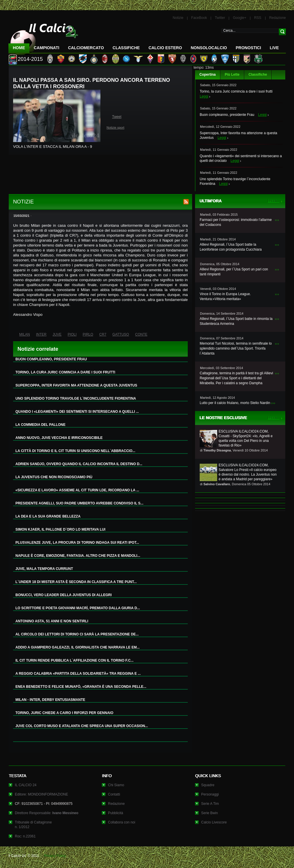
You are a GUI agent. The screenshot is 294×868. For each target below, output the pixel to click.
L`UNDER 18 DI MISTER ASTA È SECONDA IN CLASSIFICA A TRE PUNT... (76, 582)
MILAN (25, 334)
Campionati (47, 48)
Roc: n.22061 (25, 836)
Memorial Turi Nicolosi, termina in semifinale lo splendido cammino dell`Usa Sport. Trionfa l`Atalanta (236, 348)
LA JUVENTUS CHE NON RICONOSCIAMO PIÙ (54, 477)
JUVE (57, 334)
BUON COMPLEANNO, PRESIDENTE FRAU (51, 359)
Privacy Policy (55, 856)
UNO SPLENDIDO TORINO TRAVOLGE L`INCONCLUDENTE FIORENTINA (76, 398)
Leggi (204, 96)
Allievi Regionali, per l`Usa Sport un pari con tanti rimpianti (234, 272)
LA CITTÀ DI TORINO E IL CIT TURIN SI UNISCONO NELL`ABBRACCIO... (75, 451)
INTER (41, 334)
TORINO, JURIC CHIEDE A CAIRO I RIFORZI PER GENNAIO (64, 713)
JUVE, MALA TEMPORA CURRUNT (44, 569)
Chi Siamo (116, 785)
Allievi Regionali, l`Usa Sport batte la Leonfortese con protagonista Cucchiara (231, 247)
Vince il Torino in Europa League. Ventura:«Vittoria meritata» (225, 296)
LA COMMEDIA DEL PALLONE (40, 425)
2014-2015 (30, 59)
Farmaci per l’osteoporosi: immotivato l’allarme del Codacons (236, 222)
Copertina (208, 75)
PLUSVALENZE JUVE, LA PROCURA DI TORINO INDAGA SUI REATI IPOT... (77, 543)
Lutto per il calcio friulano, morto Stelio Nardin (235, 403)
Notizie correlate (38, 349)
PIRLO (88, 334)
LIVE (274, 48)
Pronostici (248, 48)
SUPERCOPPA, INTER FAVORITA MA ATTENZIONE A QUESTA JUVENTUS (76, 385)
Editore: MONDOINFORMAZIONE (41, 794)
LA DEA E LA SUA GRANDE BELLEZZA (48, 516)
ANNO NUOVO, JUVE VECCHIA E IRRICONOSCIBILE (59, 438)
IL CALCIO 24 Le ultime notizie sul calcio (43, 37)
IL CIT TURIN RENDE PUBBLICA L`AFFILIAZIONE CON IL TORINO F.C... (75, 660)
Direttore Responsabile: (47, 813)
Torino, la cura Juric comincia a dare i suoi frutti (236, 91)
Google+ (240, 18)
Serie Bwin (209, 813)
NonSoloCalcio (209, 48)
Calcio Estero (165, 48)
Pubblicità (116, 813)
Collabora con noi (122, 822)
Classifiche (258, 75)
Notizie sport (115, 127)
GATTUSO (121, 334)
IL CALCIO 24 (26, 785)
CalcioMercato (86, 48)
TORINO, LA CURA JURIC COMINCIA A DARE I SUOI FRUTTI (65, 372)
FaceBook (199, 18)
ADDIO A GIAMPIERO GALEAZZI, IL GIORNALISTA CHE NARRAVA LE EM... (78, 647)
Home (19, 48)
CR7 (103, 334)
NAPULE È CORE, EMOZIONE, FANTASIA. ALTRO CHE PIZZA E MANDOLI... (78, 556)
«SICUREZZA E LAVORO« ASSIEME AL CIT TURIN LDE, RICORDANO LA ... (77, 490)
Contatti (114, 794)
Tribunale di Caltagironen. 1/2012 (33, 825)
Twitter (220, 18)
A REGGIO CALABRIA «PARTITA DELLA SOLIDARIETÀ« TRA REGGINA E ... (78, 674)
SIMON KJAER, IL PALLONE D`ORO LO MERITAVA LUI (60, 529)
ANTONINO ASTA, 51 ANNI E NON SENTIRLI (52, 621)
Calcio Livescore (214, 822)
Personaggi (210, 794)
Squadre (208, 785)
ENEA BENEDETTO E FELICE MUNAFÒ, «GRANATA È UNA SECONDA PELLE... (81, 687)
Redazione (278, 18)
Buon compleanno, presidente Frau (227, 115)
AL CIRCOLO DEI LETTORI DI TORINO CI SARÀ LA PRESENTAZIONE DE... (77, 634)
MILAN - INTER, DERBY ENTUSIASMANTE (50, 700)
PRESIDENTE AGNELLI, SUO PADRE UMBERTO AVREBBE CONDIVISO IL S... (79, 503)
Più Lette (232, 75)
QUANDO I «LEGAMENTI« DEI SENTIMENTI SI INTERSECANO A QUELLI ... (77, 412)
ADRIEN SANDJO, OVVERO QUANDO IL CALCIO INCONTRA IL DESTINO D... (79, 464)
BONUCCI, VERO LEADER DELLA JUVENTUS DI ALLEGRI (63, 595)
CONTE (141, 334)
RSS (258, 18)
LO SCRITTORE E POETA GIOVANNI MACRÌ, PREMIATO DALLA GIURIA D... (78, 608)
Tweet (117, 117)
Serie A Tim (210, 804)
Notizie (178, 18)
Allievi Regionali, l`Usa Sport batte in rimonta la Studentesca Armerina (236, 321)
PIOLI (72, 334)
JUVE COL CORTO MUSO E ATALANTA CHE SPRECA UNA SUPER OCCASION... (82, 726)
